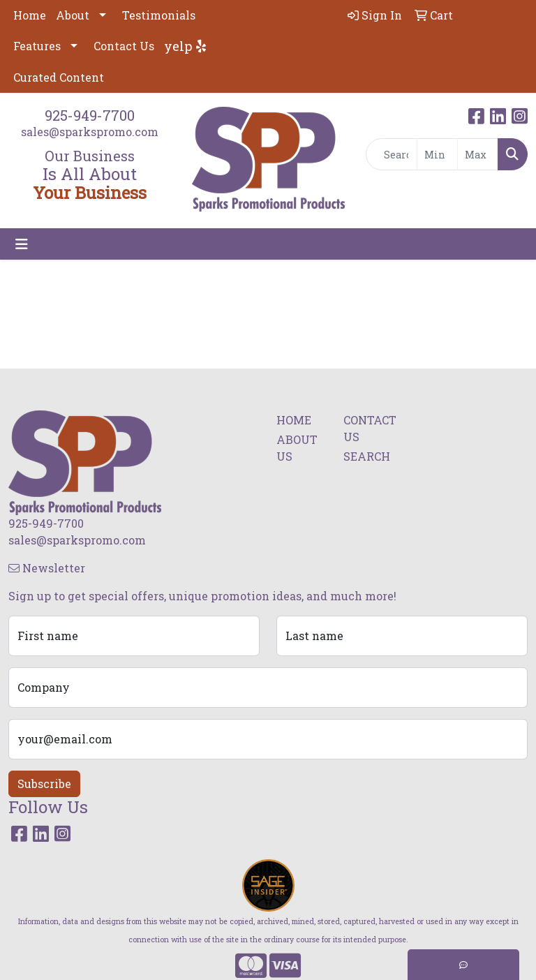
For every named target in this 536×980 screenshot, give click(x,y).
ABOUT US (297, 448)
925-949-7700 (90, 115)
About (73, 15)
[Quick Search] (392, 154)
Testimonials (159, 15)
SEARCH (367, 456)
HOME (294, 420)
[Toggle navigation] (22, 244)
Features (37, 46)
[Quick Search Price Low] (437, 154)
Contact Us (124, 46)
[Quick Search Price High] (478, 154)
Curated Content (59, 77)
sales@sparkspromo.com (90, 132)
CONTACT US (368, 428)
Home (30, 15)
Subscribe (44, 784)
